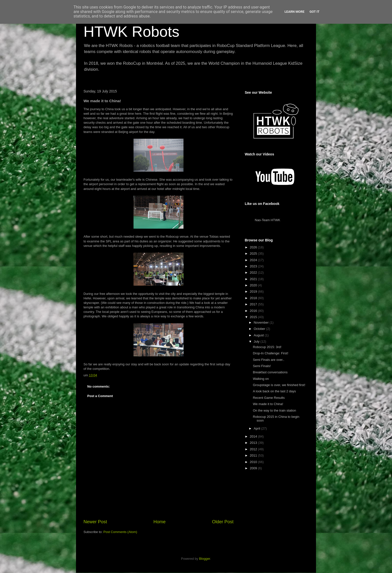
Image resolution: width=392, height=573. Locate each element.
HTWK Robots (131, 32)
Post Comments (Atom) (120, 532)
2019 (254, 291)
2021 (254, 279)
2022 (254, 273)
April (257, 428)
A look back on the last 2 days (274, 391)
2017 (254, 304)
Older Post (223, 522)
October (260, 329)
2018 (254, 298)
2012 (254, 449)
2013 (254, 443)
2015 (254, 317)
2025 (254, 254)
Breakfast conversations (270, 372)
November (262, 322)
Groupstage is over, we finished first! (279, 385)
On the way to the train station (274, 410)
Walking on (261, 379)
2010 (254, 462)
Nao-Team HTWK (267, 220)
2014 (254, 436)
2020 (254, 285)
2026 (254, 247)
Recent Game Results (269, 398)
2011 (254, 455)
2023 (254, 266)
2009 (254, 468)
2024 (254, 260)
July (257, 341)
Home (160, 522)
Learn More (294, 12)
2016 (254, 311)
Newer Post (95, 522)
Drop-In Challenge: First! (270, 353)
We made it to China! (268, 404)
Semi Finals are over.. (268, 360)
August (259, 335)
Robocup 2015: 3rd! (267, 347)
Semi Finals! (262, 366)
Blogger (204, 559)
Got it (314, 12)
